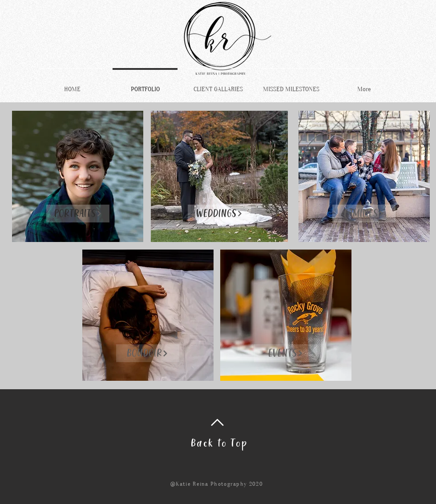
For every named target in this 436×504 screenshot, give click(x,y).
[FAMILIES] (364, 214)
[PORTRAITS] (78, 214)
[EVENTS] (286, 353)
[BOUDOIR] (148, 353)
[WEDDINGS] (219, 214)
